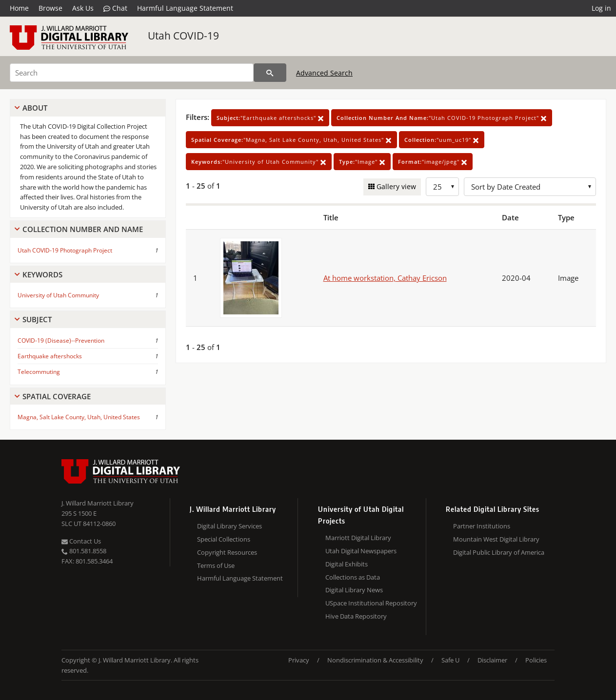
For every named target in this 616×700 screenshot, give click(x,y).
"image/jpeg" (433, 162)
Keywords (42, 274)
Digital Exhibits (347, 564)
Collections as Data (353, 577)
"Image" (362, 162)
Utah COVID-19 (183, 36)
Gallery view (395, 186)
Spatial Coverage (57, 396)
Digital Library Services (229, 526)
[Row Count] (442, 187)
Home (19, 8)
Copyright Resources (227, 552)
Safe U (450, 660)
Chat (115, 8)
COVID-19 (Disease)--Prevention (61, 340)
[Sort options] (530, 187)
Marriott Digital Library (358, 538)
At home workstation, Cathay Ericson (385, 278)
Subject (37, 319)
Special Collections (224, 539)
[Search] (132, 73)
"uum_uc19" (442, 140)
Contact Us (81, 541)
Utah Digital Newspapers (361, 551)
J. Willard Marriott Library (98, 503)
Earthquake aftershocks (50, 356)
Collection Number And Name (83, 229)
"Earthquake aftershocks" (270, 118)
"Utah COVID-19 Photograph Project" (442, 118)
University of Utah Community (58, 295)
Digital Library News (354, 590)
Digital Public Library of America (499, 552)
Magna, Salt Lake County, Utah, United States (79, 417)
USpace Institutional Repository (371, 603)
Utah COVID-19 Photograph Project (65, 250)
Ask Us (83, 8)
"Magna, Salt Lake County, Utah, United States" (291, 140)
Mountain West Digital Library (496, 539)
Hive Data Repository (356, 616)
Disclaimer (492, 660)
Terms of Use (216, 565)
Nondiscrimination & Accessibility (375, 660)
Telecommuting (39, 372)
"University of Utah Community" (259, 162)
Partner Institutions (482, 526)
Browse (50, 8)
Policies (536, 660)
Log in (601, 8)
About (35, 108)
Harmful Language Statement (185, 8)
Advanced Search (324, 73)
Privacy (299, 660)
